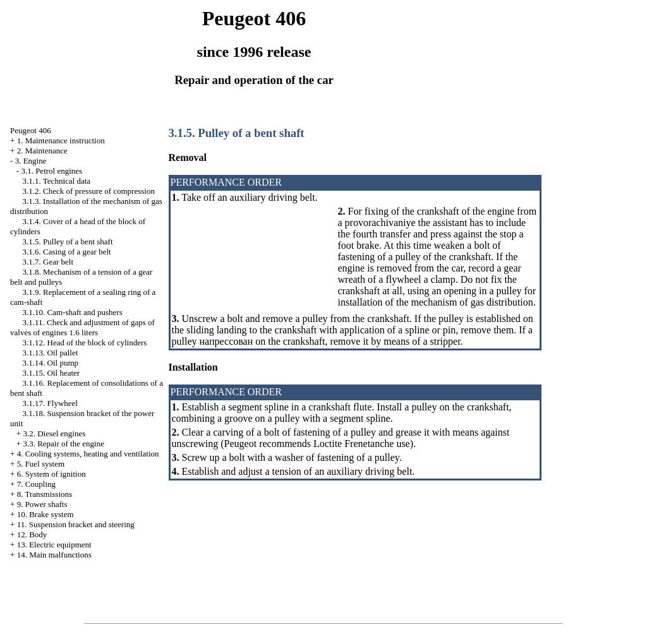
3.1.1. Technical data (57, 181)
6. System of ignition (51, 474)
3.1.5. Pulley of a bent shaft (68, 241)
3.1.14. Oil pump (51, 363)
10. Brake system (45, 514)
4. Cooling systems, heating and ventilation (88, 454)
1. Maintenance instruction (61, 140)
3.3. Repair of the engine (63, 444)
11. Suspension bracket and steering (76, 524)
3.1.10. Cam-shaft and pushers (73, 312)
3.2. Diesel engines (54, 433)
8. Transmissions (45, 494)
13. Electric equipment (54, 545)
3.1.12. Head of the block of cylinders (85, 343)
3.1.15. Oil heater (51, 373)
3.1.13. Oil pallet (51, 353)
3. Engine (31, 161)
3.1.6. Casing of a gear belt (67, 252)
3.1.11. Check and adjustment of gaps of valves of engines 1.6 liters (82, 327)
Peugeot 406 (31, 130)
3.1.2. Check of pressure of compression (89, 191)
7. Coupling (36, 484)
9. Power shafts (42, 504)
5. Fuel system (41, 464)
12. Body (32, 534)
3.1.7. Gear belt (48, 262)
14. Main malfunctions (54, 555)
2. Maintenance (42, 151)
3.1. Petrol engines (51, 171)
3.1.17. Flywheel (50, 403)
